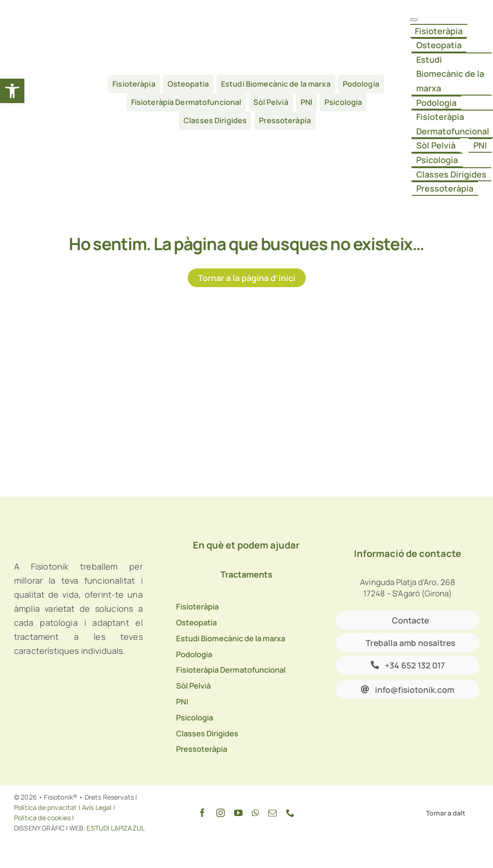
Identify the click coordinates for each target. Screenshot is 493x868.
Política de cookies (42, 818)
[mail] (272, 813)
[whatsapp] (255, 813)
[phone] (290, 813)
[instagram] (221, 813)
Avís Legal (97, 807)
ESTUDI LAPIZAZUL (115, 828)
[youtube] (238, 813)
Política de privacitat (46, 807)
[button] (12, 91)
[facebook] (202, 813)
